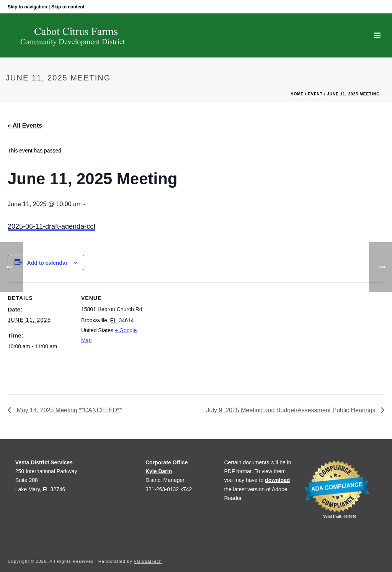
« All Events (25, 125)
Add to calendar (47, 263)
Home (297, 94)
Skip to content (68, 7)
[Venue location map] (195, 335)
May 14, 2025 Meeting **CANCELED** (68, 410)
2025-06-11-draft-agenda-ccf (51, 226)
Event (315, 94)
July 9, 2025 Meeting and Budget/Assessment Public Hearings (292, 410)
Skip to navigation (27, 7)
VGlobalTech (148, 561)
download (277, 480)
